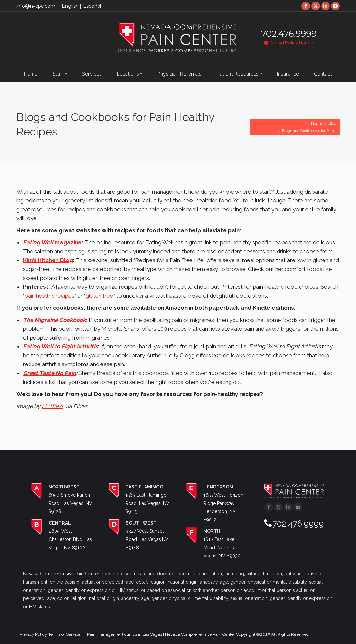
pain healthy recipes (49, 296)
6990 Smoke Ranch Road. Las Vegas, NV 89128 (70, 503)
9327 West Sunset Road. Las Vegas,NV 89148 (147, 539)
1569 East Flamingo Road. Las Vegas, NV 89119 (147, 503)
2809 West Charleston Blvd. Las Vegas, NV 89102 (70, 539)
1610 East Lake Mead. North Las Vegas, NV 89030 (222, 548)
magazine (52, 242)
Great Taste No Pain (49, 373)
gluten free (100, 296)
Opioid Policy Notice (289, 43)
